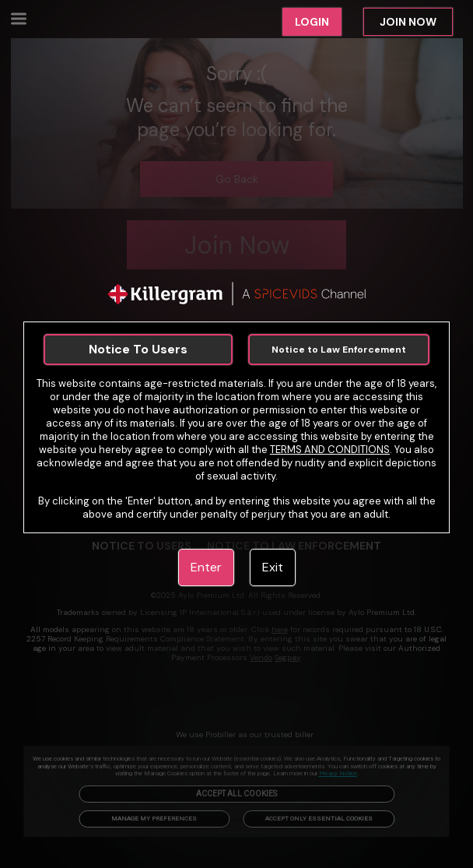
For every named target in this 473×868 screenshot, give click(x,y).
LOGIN (312, 22)
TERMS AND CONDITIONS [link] (330, 450)
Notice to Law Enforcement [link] (339, 350)
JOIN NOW (408, 22)
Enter (206, 567)
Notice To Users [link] (138, 349)
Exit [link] (273, 567)
